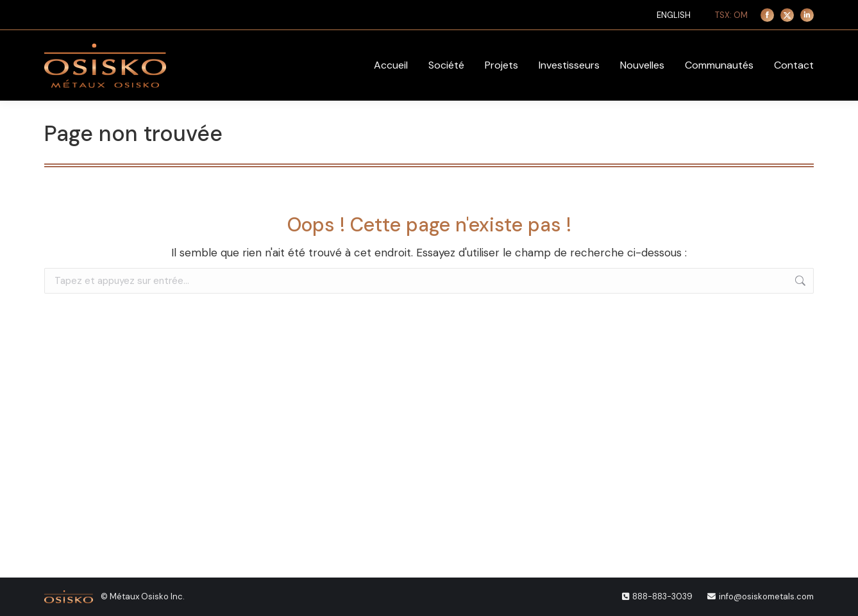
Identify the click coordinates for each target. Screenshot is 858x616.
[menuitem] (674, 15)
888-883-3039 (662, 596)
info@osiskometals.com (766, 596)
